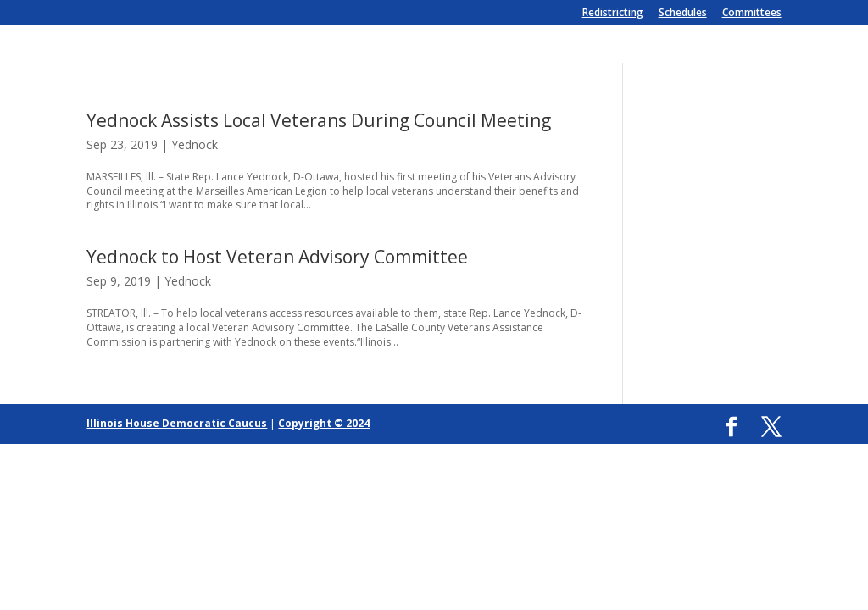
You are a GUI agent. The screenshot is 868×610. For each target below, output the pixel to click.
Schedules (683, 14)
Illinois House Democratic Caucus (177, 423)
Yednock (195, 144)
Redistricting (613, 14)
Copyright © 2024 (324, 423)
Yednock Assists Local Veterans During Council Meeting (319, 120)
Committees (752, 14)
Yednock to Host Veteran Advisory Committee (277, 257)
